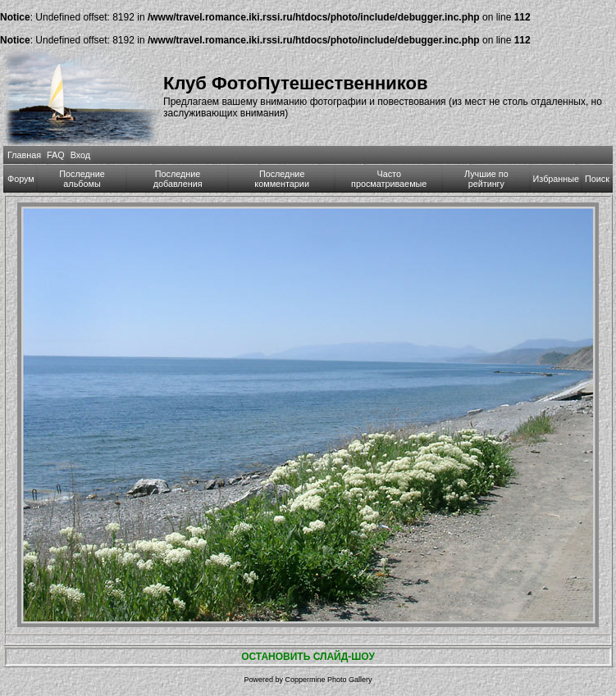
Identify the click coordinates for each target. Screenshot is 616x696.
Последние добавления (178, 179)
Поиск (597, 179)
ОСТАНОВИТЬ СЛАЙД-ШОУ (308, 657)
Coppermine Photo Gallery (328, 680)
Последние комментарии (282, 179)
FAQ (56, 155)
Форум (21, 179)
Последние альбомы (82, 179)
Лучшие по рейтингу (486, 179)
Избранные (556, 179)
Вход (80, 155)
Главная (24, 155)
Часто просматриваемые (389, 179)
